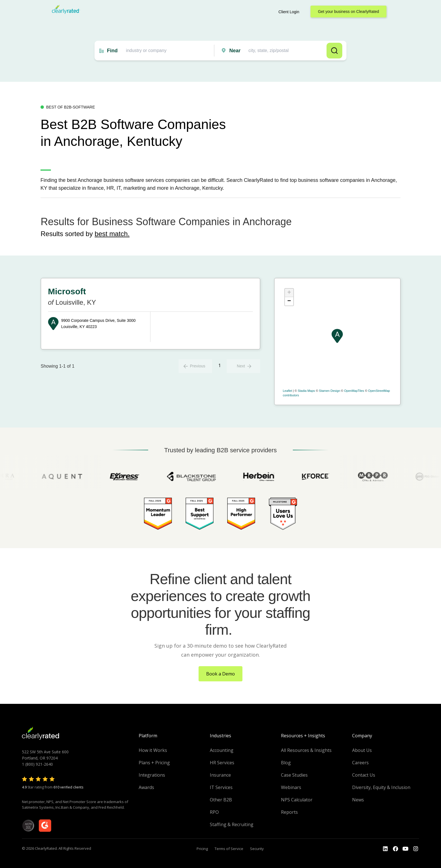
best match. (112, 234)
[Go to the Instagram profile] (416, 849)
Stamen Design (329, 391)
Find (112, 51)
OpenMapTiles (354, 391)
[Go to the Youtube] (395, 849)
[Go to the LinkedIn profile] (385, 849)
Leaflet (288, 391)
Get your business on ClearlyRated (348, 12)
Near (235, 51)
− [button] (289, 301)
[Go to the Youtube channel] (406, 849)
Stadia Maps (306, 391)
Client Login (289, 12)
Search (334, 51)
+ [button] (289, 293)
